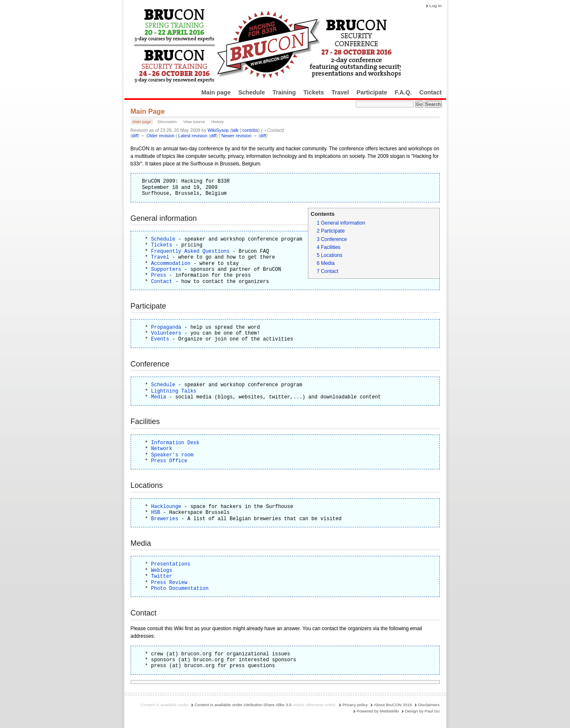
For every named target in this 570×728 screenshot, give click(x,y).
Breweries (165, 519)
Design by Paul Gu (422, 711)
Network (162, 449)
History (218, 122)
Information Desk (175, 443)
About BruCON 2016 (393, 705)
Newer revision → (239, 136)
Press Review (169, 583)
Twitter (162, 576)
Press (159, 275)
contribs (250, 130)
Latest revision (193, 136)
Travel (340, 92)
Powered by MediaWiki (378, 711)
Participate (372, 92)
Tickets (314, 92)
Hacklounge (166, 507)
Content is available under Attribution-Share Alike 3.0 (243, 705)
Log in (436, 6)
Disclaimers (429, 705)
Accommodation (171, 263)
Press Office (169, 461)
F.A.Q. (403, 92)
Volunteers (166, 333)
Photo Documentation (180, 588)
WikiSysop (218, 130)
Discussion (167, 122)
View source (194, 122)
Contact (430, 92)
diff (135, 136)
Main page (216, 92)
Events (160, 339)
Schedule (252, 92)
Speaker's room (172, 455)
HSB (156, 512)
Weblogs (162, 570)
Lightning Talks (174, 391)
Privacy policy (355, 705)
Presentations (171, 564)
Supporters (166, 269)
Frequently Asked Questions (190, 251)
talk (235, 130)
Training (284, 92)
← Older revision (158, 136)
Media (159, 397)
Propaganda (166, 327)
